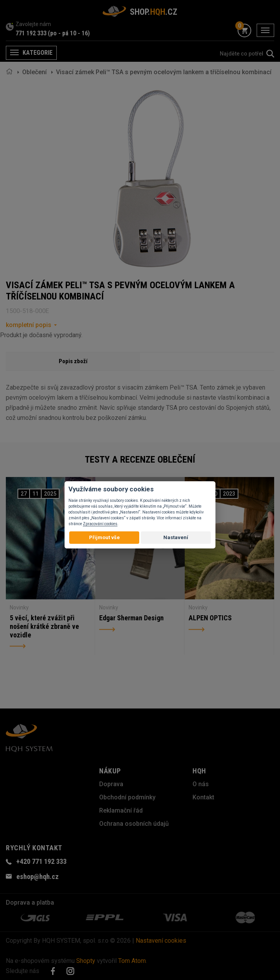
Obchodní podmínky (127, 797)
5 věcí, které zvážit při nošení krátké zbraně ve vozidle (44, 626)
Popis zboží (73, 361)
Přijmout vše (104, 537)
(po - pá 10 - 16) (69, 33)
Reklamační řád (121, 810)
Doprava (111, 784)
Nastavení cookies (161, 941)
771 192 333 (31, 33)
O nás (201, 784)
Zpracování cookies (100, 524)
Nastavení (176, 537)
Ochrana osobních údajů (134, 824)
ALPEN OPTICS (210, 618)
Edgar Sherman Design (131, 618)
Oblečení (34, 72)
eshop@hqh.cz (38, 876)
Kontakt (203, 797)
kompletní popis (29, 325)
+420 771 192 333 (41, 861)
